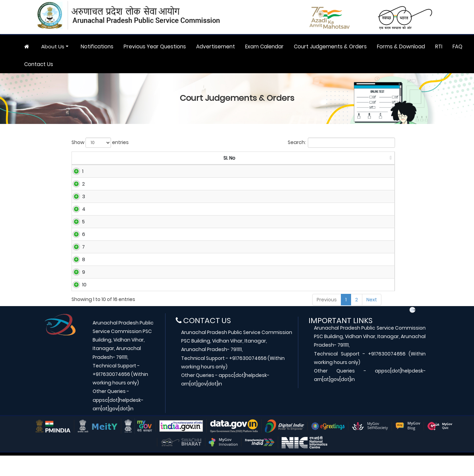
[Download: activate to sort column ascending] (376, 158)
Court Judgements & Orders (330, 46)
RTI (439, 46)
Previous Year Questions (155, 46)
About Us (53, 46)
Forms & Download (401, 46)
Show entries (100, 143)
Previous (327, 320)
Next (372, 320)
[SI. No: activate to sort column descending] (88, 158)
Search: (341, 143)
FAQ (457, 46)
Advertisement (216, 46)
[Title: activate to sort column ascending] (278, 158)
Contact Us (39, 64)
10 (77, 303)
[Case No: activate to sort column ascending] (152, 158)
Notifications (97, 46)
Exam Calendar (264, 46)
